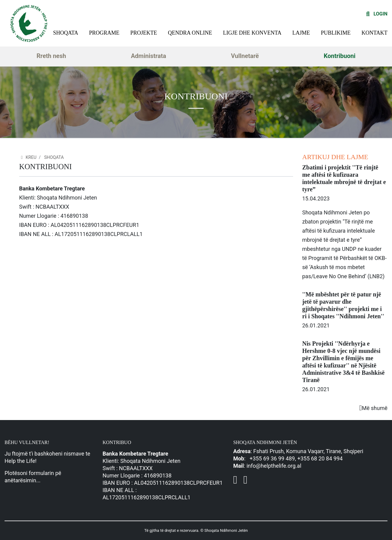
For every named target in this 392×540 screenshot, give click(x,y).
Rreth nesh (51, 56)
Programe (104, 33)
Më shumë (373, 408)
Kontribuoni (340, 56)
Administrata (148, 56)
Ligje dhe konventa (252, 33)
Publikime (336, 33)
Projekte (144, 33)
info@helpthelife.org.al (274, 466)
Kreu (28, 157)
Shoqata (66, 33)
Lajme (301, 33)
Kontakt (374, 33)
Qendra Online (190, 33)
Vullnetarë (245, 56)
